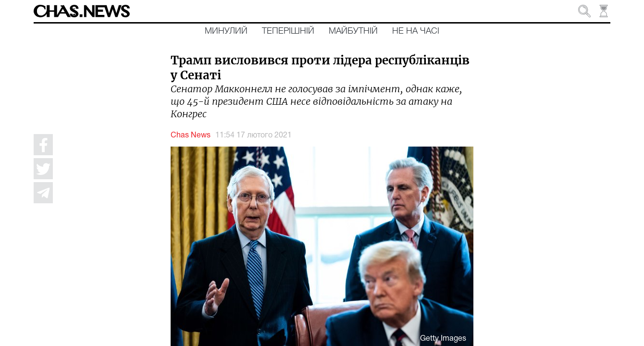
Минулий (226, 31)
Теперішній (288, 31)
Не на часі (416, 31)
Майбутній (353, 31)
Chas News (191, 136)
